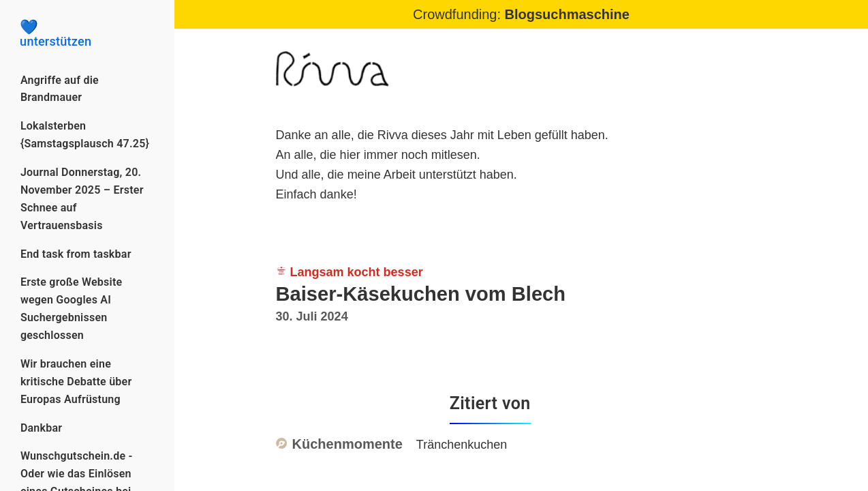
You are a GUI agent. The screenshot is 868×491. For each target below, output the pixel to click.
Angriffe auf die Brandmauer (60, 89)
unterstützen (87, 34)
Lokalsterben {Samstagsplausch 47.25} (85, 135)
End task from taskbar (76, 254)
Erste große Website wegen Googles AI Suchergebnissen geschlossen (72, 309)
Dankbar (41, 428)
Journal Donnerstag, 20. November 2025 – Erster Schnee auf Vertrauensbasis (82, 199)
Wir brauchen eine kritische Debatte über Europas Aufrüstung (76, 382)
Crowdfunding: (521, 14)
